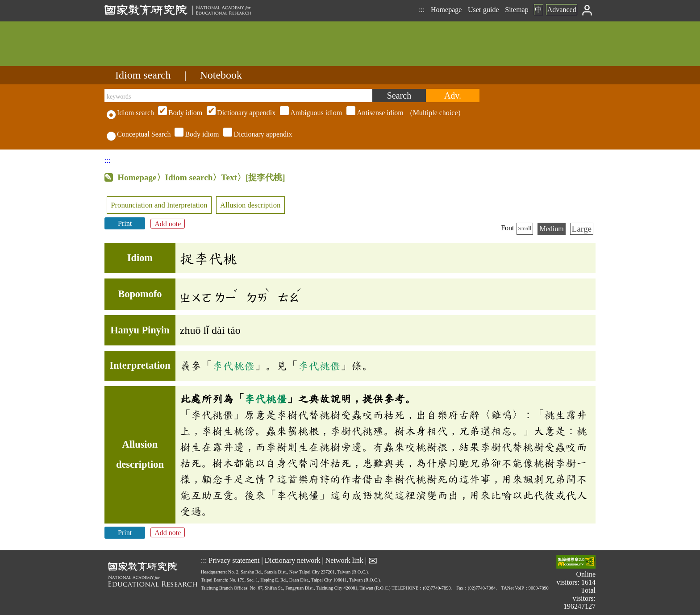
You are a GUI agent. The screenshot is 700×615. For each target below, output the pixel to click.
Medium (551, 229)
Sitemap (517, 10)
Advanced (562, 10)
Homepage (446, 10)
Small (525, 229)
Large (582, 229)
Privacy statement (234, 560)
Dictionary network (293, 560)
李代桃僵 (233, 366)
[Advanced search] (453, 96)
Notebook (221, 75)
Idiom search (143, 75)
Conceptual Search (139, 134)
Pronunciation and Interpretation (159, 205)
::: (422, 10)
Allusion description (250, 205)
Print (125, 223)
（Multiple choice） (310, 113)
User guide (483, 10)
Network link (344, 560)
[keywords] (238, 96)
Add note (168, 223)
